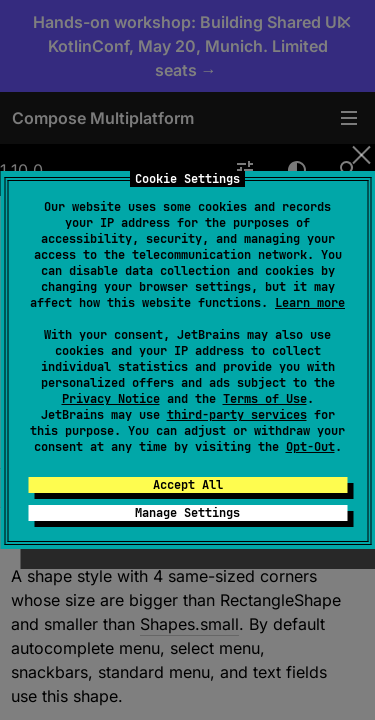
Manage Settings (187, 513)
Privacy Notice (111, 399)
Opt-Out (310, 447)
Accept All (188, 485)
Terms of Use (265, 399)
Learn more (310, 303)
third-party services (237, 415)
